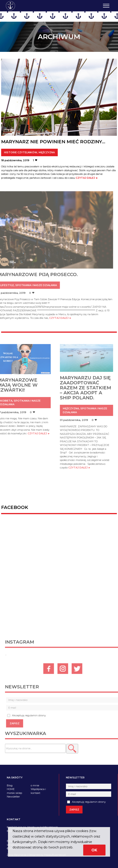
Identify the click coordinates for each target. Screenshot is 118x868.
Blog (10, 785)
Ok (94, 850)
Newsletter (13, 797)
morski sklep (14, 793)
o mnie (35, 785)
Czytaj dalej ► (87, 178)
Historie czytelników (21, 152)
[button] (78, 749)
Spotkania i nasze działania (30, 285)
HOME (11, 789)
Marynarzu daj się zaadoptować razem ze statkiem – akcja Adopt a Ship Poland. (80, 388)
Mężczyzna (47, 152)
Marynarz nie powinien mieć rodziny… (53, 142)
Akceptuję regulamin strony (86, 802)
